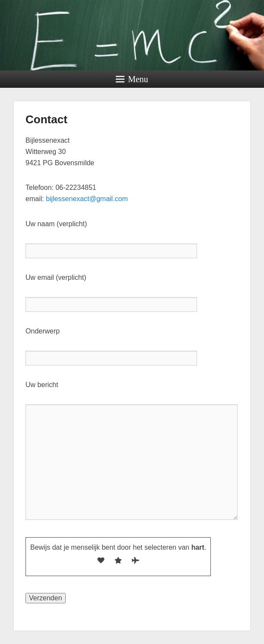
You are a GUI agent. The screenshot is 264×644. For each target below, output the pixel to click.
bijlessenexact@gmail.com (87, 199)
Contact (46, 119)
